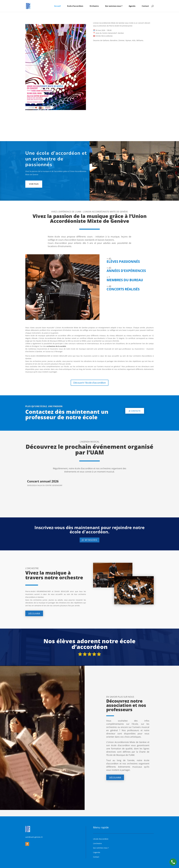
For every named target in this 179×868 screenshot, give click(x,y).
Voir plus (34, 184)
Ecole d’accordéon (75, 6)
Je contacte (135, 411)
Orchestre (94, 6)
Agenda (132, 6)
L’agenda (97, 852)
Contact (145, 6)
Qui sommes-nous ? (114, 6)
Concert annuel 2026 (43, 481)
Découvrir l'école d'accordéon (90, 383)
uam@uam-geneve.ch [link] (34, 837)
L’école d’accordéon (101, 839)
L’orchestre (97, 843)
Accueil (57, 6)
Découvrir (34, 614)
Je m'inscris (89, 540)
